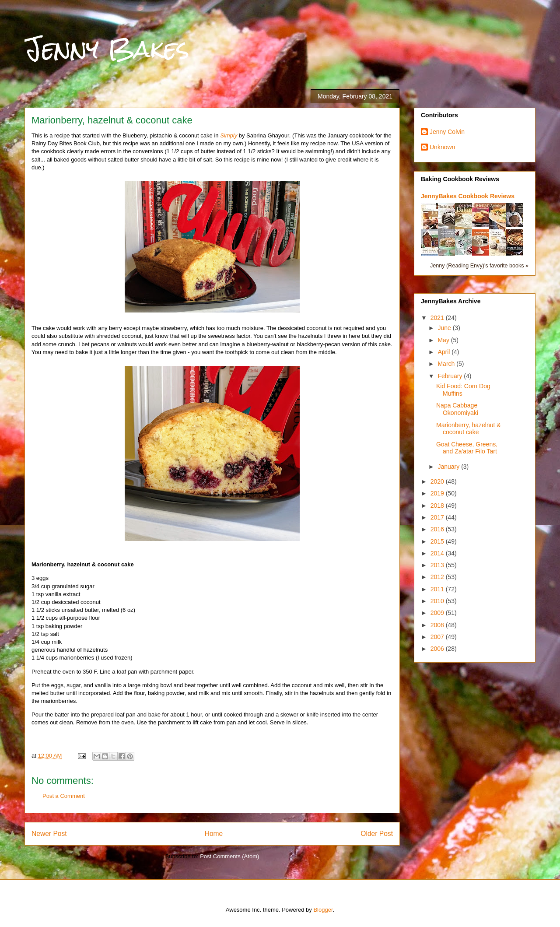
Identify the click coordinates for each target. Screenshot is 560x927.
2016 (438, 529)
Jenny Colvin (447, 132)
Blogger (323, 910)
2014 (438, 553)
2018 (438, 506)
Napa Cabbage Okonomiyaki (457, 409)
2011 (438, 589)
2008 (438, 625)
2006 (438, 649)
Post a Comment (64, 796)
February (451, 376)
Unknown (442, 147)
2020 (438, 481)
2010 (438, 601)
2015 (438, 541)
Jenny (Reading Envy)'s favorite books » (479, 266)
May (444, 340)
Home (214, 834)
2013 (438, 565)
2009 (438, 613)
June (445, 328)
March (447, 364)
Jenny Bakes (107, 49)
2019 (438, 493)
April (444, 352)
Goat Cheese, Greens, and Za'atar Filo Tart (467, 448)
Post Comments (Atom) (229, 856)
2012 (438, 577)
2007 (438, 637)
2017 (438, 517)
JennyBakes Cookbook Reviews (468, 196)
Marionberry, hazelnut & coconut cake (469, 429)
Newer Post (49, 834)
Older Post (377, 834)
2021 (438, 318)
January (449, 467)
